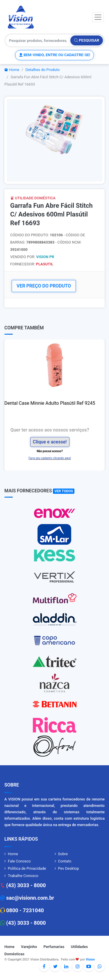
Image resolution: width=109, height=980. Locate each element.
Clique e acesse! (50, 442)
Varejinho (29, 947)
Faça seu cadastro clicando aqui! (50, 458)
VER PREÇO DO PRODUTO (44, 286)
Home (12, 70)
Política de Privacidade (27, 868)
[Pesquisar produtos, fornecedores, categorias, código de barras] (38, 40)
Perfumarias (54, 947)
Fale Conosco (19, 861)
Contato (65, 861)
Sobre (63, 854)
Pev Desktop (69, 868)
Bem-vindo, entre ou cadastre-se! (54, 55)
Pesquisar (87, 40)
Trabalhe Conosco (23, 876)
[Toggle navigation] (98, 17)
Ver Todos (64, 491)
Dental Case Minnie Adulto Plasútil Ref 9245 (50, 403)
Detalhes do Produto (43, 70)
